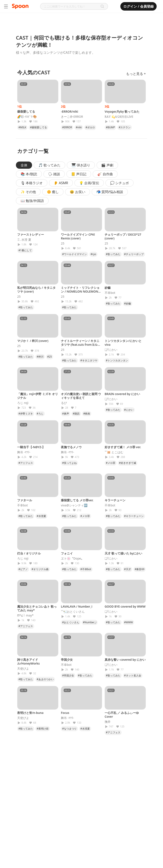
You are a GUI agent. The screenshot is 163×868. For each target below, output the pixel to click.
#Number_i (90, 622)
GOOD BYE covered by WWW (125, 606)
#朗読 (76, 414)
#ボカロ (90, 127)
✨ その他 (28, 192)
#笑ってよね (69, 463)
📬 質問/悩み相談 (110, 192)
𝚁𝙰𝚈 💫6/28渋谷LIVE (119, 117)
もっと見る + (136, 74)
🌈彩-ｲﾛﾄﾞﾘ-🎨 (27, 117)
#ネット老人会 (133, 675)
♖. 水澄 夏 (24, 240)
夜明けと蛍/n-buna (30, 713)
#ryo (93, 254)
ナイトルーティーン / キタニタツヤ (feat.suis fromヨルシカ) (81, 345)
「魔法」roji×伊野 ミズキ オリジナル (38, 396)
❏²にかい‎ (111, 350)
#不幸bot (86, 569)
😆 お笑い (77, 192)
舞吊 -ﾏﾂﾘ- (24, 452)
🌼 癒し (53, 192)
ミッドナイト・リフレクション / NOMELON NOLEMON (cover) (80, 291)
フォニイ (67, 553)
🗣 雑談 (54, 174)
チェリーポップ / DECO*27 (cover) (123, 236)
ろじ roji (23, 403)
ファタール (25, 500)
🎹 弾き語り (81, 165)
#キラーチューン (134, 516)
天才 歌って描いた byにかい (123, 553)
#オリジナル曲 (40, 569)
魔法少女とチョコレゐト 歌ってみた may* (37, 608)
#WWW (129, 622)
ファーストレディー (31, 234)
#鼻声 (66, 414)
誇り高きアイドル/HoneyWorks (28, 661)
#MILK (22, 127)
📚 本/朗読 (29, 174)
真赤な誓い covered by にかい (125, 660)
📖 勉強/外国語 (32, 201)
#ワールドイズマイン (74, 254)
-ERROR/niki (70, 111)
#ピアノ (23, 569)
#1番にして (25, 250)
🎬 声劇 (107, 165)
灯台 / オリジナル (29, 553)
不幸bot (110, 293)
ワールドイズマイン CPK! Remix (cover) (78, 236)
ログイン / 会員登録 (138, 6)
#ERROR (67, 127)
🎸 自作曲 (105, 174)
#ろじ (40, 414)
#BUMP (110, 127)
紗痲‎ (108, 288)
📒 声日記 (79, 174)
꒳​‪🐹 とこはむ (114, 452)
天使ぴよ (23, 669)
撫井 (108, 722)
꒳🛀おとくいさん (73, 612)
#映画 (87, 414)
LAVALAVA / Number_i (77, 606)
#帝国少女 (68, 675)
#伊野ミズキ (26, 414)
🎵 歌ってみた (49, 165)
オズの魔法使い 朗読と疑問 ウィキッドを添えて (81, 396)
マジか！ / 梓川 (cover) (33, 341)
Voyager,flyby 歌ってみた (122, 111)
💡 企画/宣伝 (89, 183)
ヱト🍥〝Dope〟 (72, 558)
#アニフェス (26, 463)
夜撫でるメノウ (71, 447)
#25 (50, 357)
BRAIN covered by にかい (122, 394)
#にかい (129, 410)
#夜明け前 (43, 729)
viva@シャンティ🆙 (74, 505)
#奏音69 (140, 569)
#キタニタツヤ (89, 360)
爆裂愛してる (26, 111)
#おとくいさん (71, 622)
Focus (65, 713)
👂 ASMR (61, 183)
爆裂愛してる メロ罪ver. (77, 500)
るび (64, 403)
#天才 (128, 569)
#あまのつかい (45, 679)
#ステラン (125, 127)
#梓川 (40, 357)
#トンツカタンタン (117, 360)
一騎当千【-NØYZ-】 (31, 447)
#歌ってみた (113, 254)
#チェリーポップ (134, 254)
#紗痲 (128, 303)
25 (63, 243)
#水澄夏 (41, 516)
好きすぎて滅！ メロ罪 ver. (123, 447)
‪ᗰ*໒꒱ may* (25, 615)
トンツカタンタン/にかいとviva (123, 343)
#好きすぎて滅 (128, 463)
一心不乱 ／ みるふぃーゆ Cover (122, 715)
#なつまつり (69, 729)
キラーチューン (115, 500)
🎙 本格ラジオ (32, 183)
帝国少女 (67, 660)
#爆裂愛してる (38, 127)
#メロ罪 (111, 463)
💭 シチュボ (119, 183)
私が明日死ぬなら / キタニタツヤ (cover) (36, 290)
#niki (79, 127)
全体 (24, 165)
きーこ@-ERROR (72, 117)
